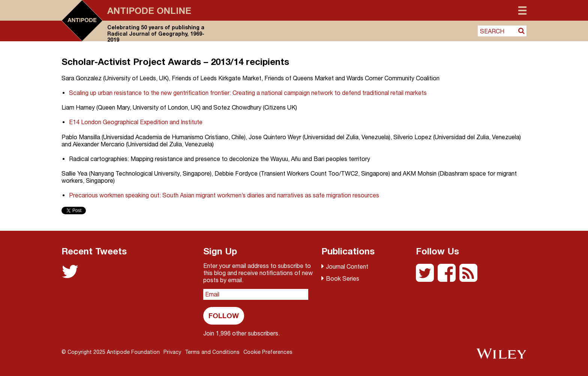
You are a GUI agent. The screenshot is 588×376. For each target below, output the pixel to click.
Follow (224, 315)
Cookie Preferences (268, 352)
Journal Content (347, 266)
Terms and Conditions (212, 352)
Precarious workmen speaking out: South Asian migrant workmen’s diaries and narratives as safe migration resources (224, 195)
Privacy (172, 352)
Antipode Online (149, 11)
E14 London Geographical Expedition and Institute (136, 122)
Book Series (343, 278)
